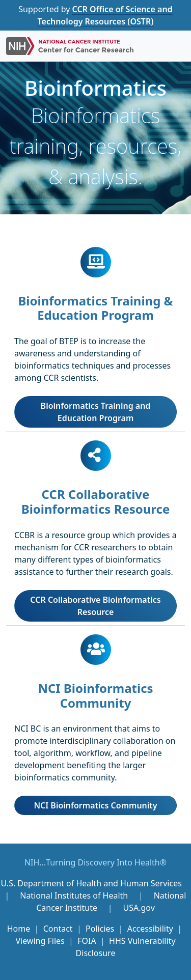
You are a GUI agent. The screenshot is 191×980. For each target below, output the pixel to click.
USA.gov (139, 908)
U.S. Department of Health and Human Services (91, 883)
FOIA (87, 941)
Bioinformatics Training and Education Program (96, 412)
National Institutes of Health (75, 895)
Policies (100, 929)
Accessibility (150, 929)
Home (19, 929)
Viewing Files (40, 941)
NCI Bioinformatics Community (95, 805)
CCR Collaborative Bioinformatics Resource (95, 606)
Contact (58, 929)
